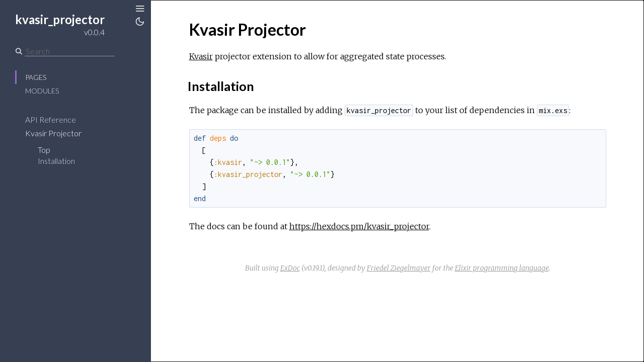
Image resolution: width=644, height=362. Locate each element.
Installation (56, 161)
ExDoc (290, 268)
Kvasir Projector (53, 133)
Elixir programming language (502, 268)
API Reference (51, 119)
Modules (42, 91)
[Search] (70, 51)
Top (44, 150)
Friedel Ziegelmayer (399, 268)
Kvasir (201, 56)
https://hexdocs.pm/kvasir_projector (359, 226)
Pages (36, 77)
